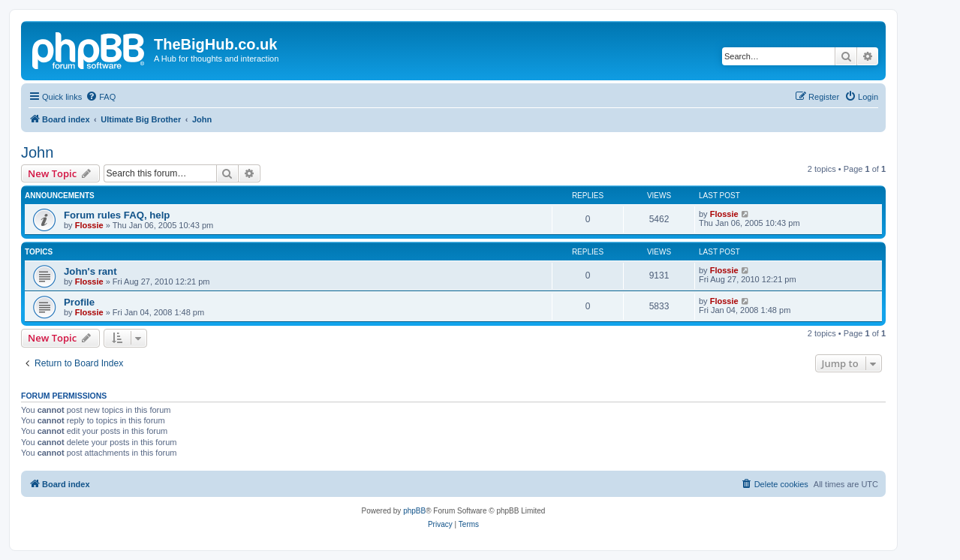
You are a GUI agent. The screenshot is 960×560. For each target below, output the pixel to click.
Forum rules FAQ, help (117, 215)
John (37, 152)
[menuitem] (101, 97)
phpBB (414, 511)
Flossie (89, 225)
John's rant (90, 271)
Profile (79, 302)
